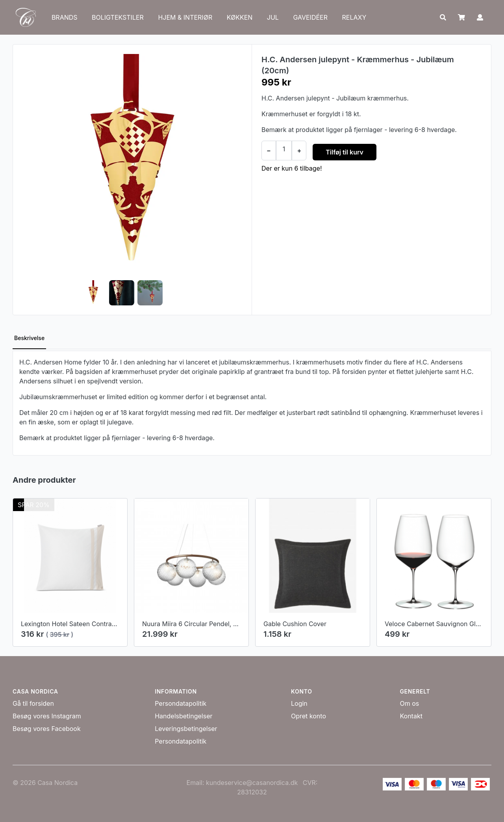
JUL (273, 17)
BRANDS (65, 17)
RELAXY (354, 17)
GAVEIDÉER (310, 17)
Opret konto (309, 716)
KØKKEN (240, 17)
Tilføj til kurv (345, 152)
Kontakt (411, 716)
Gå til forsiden (33, 703)
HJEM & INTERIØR (185, 17)
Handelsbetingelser (183, 716)
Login (299, 703)
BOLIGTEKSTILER (118, 17)
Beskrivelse (29, 338)
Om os (409, 703)
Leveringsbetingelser (186, 729)
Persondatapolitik (181, 703)
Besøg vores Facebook (47, 729)
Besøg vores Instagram (47, 716)
